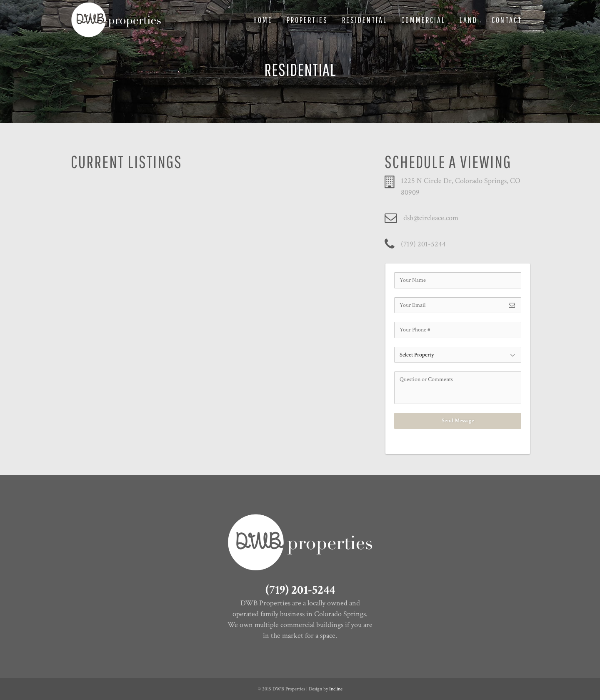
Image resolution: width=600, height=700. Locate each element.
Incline (336, 689)
